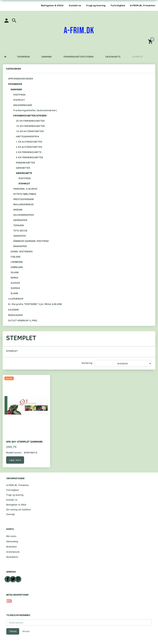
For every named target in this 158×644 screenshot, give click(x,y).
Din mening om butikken (19, 509)
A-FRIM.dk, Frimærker (143, 5)
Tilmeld (13, 631)
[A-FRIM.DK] (79, 31)
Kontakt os (75, 5)
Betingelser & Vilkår (52, 5)
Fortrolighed (118, 5)
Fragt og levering (96, 5)
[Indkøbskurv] (151, 41)
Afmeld (26, 631)
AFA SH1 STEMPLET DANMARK (24, 441)
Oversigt (10, 514)
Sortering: (87, 363)
